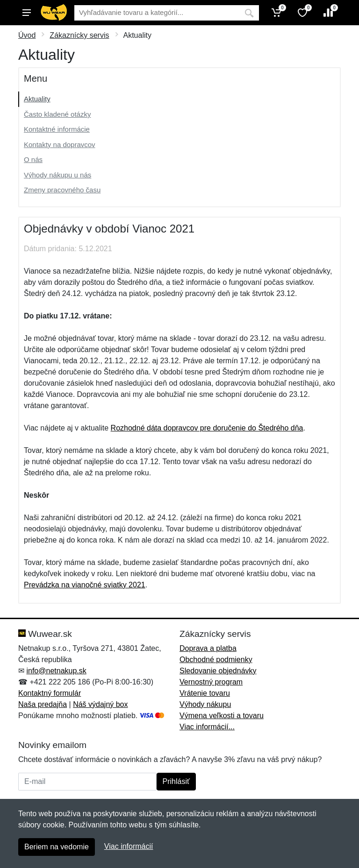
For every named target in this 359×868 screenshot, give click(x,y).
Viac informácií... (207, 727)
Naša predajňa (43, 704)
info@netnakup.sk (56, 671)
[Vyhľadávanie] (157, 13)
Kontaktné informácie (57, 129)
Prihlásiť (176, 781)
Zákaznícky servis (79, 35)
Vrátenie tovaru (205, 693)
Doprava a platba (208, 648)
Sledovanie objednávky (218, 671)
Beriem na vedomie (57, 847)
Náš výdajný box (100, 704)
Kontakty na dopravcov (60, 145)
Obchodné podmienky (216, 660)
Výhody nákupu (205, 704)
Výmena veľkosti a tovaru (222, 716)
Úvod (27, 35)
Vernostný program (211, 682)
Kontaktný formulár (50, 693)
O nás (33, 159)
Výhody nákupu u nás (57, 175)
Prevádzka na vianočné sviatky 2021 (85, 585)
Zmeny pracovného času (62, 190)
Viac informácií (129, 846)
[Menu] (27, 13)
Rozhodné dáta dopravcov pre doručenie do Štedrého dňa (207, 428)
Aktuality (37, 99)
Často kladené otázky (57, 114)
